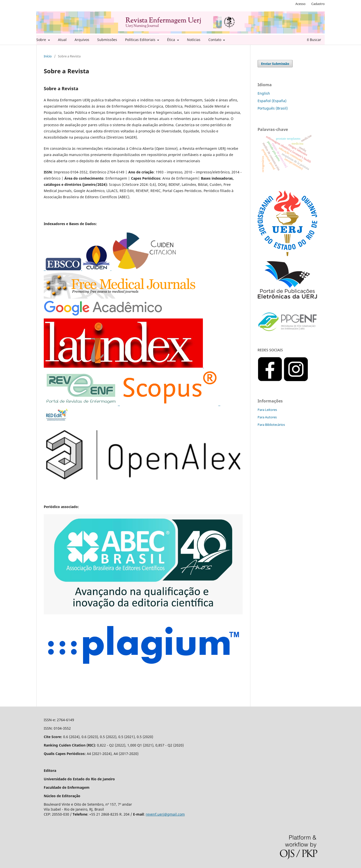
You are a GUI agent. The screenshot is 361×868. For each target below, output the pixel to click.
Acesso (300, 4)
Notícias (194, 40)
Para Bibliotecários (271, 425)
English (264, 93)
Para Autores (267, 417)
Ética (172, 40)
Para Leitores (267, 410)
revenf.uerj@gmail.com (165, 814)
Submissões (107, 40)
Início (48, 56)
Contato (215, 40)
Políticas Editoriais (141, 40)
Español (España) (272, 101)
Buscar (314, 40)
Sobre (42, 40)
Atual (62, 40)
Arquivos (82, 40)
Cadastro (318, 4)
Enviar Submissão (275, 64)
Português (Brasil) (273, 108)
